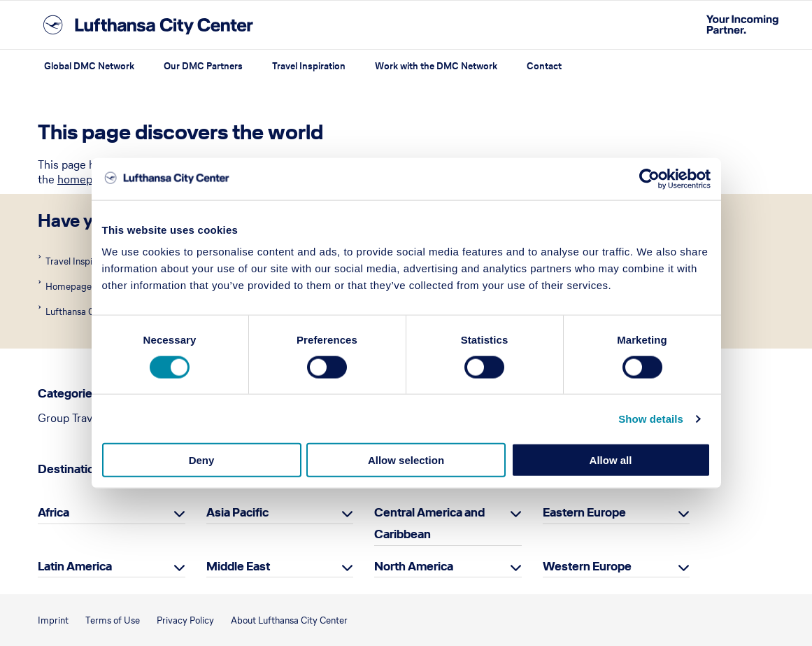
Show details (651, 418)
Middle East (238, 566)
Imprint (53, 620)
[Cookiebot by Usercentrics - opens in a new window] (649, 178)
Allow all (611, 460)
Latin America (75, 566)
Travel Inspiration (309, 66)
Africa (54, 512)
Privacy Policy (185, 620)
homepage (84, 179)
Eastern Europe (584, 512)
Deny (202, 460)
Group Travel (70, 418)
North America (414, 566)
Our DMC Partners (203, 66)
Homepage (67, 287)
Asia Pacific (237, 512)
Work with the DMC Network (436, 66)
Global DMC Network (89, 66)
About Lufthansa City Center (289, 620)
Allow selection (406, 460)
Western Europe (587, 566)
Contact (544, 66)
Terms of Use (113, 620)
